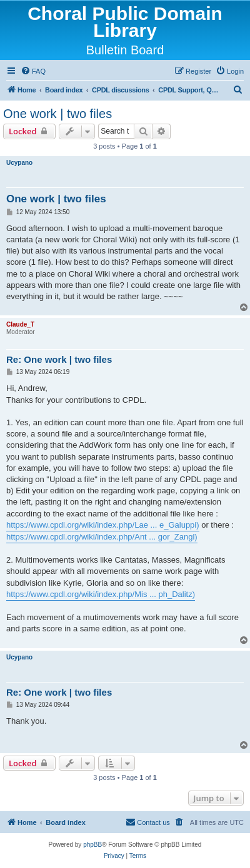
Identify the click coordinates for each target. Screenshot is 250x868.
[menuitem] (33, 71)
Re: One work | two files (59, 359)
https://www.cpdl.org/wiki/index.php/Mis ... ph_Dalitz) (101, 594)
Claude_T (20, 324)
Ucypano (19, 163)
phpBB (92, 845)
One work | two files (57, 114)
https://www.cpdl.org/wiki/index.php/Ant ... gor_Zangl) (102, 537)
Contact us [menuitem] (148, 822)
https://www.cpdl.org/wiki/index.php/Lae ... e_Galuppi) (103, 525)
